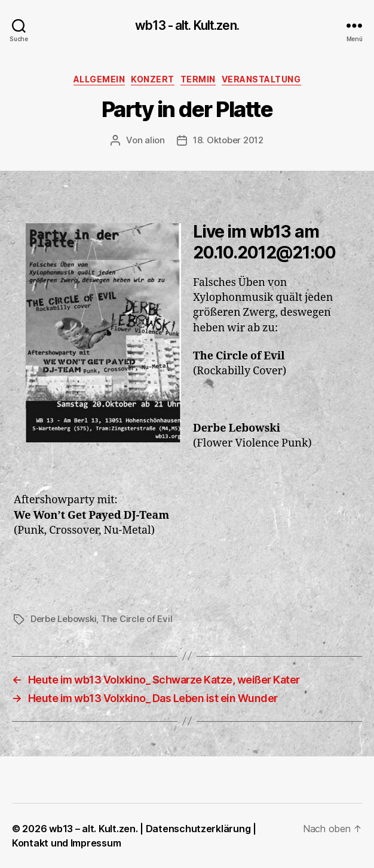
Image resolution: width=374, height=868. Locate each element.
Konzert (153, 79)
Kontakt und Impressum (66, 843)
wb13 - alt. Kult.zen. (187, 25)
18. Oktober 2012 (228, 140)
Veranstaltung (261, 79)
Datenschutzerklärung (198, 829)
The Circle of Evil (137, 619)
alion (155, 140)
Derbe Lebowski (63, 619)
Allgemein (99, 79)
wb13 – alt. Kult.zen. (93, 829)
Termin (198, 79)
